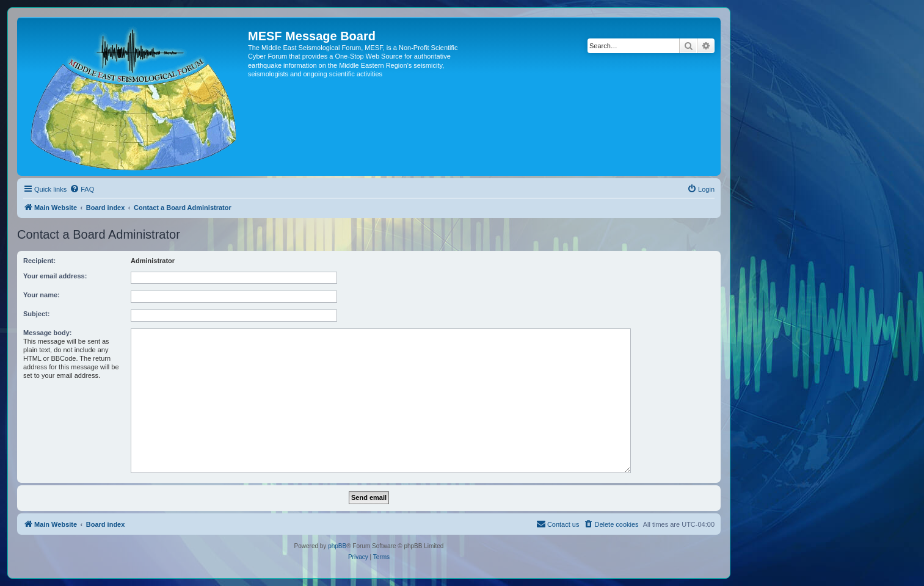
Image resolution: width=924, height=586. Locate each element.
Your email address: (55, 276)
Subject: (36, 314)
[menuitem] (82, 189)
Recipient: (39, 261)
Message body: (47, 333)
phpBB (337, 546)
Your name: (42, 295)
